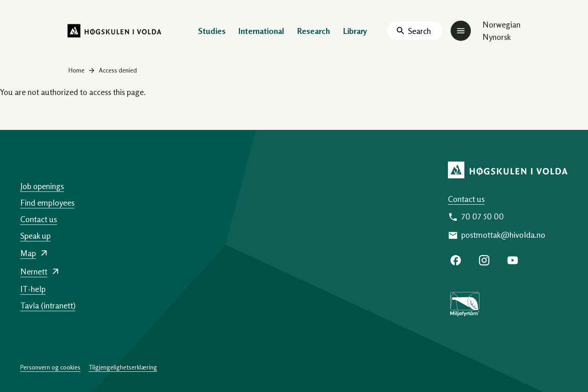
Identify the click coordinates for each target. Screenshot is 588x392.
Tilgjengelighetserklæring (123, 367)
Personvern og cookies (50, 367)
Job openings (42, 186)
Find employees (47, 202)
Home (76, 70)
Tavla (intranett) (48, 305)
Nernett (34, 271)
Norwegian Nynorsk (501, 31)
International (261, 31)
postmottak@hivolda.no (503, 235)
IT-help (33, 289)
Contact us (466, 199)
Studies (212, 31)
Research (314, 31)
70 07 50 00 (483, 216)
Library (355, 31)
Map (28, 253)
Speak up (35, 235)
